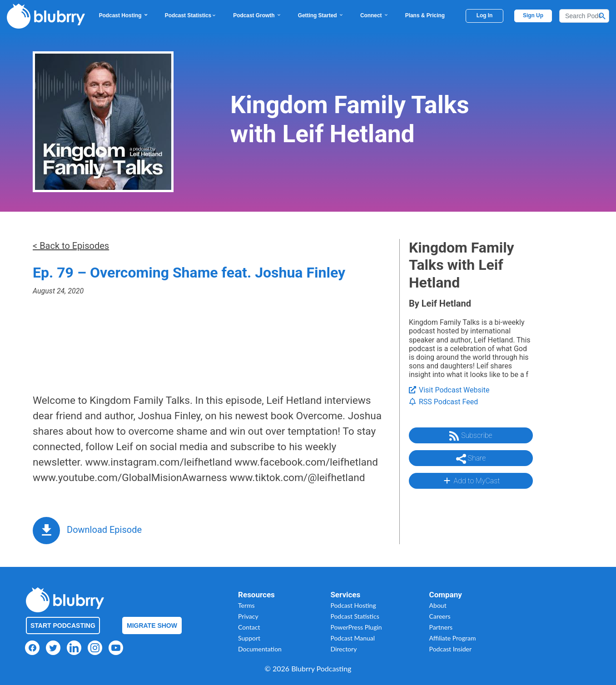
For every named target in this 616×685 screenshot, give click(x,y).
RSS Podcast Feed (443, 402)
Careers (440, 616)
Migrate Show (152, 625)
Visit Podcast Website (449, 390)
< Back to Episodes (71, 246)
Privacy (248, 616)
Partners (441, 627)
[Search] (584, 16)
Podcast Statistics (191, 15)
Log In (485, 15)
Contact (249, 627)
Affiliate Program (453, 638)
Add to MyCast (471, 481)
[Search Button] (602, 16)
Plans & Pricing (425, 15)
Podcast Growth (257, 15)
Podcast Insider (451, 649)
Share (471, 459)
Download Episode (104, 530)
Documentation (260, 649)
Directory (343, 649)
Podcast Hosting (124, 15)
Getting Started (321, 15)
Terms (246, 605)
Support (249, 638)
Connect (375, 15)
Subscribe (471, 436)
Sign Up (533, 15)
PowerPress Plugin (356, 627)
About (438, 605)
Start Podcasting (63, 625)
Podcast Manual (353, 638)
